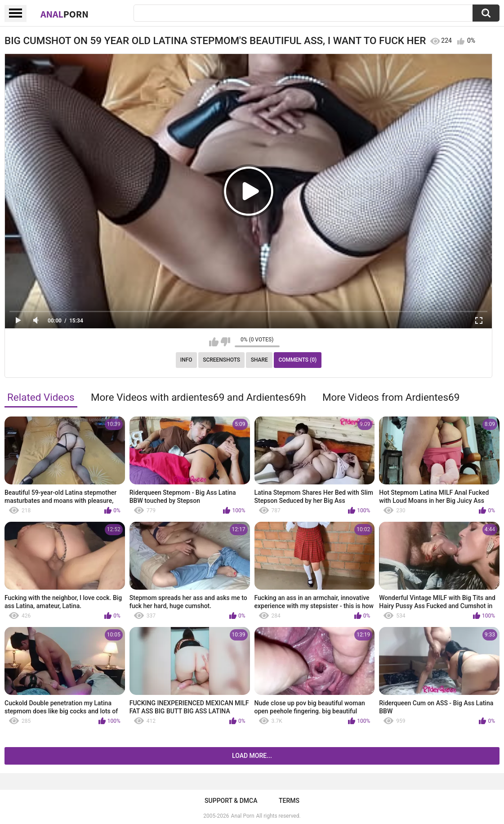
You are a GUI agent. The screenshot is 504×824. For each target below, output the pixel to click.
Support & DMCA (231, 801)
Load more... (252, 756)
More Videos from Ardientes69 (391, 397)
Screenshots (221, 360)
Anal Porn (243, 816)
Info (186, 360)
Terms (289, 801)
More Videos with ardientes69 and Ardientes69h (198, 397)
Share (259, 360)
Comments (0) (297, 360)
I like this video (214, 342)
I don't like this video (225, 342)
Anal (65, 14)
